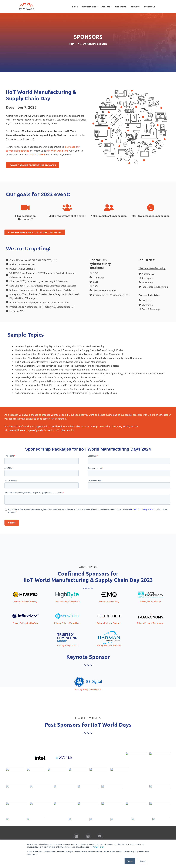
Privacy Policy (98, 847)
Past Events (120, 7)
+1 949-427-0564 (36, 154)
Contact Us (150, 7)
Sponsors (105, 7)
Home (75, 7)
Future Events (89, 7)
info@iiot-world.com (57, 150)
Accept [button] (130, 861)
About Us (135, 7)
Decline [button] (142, 861)
